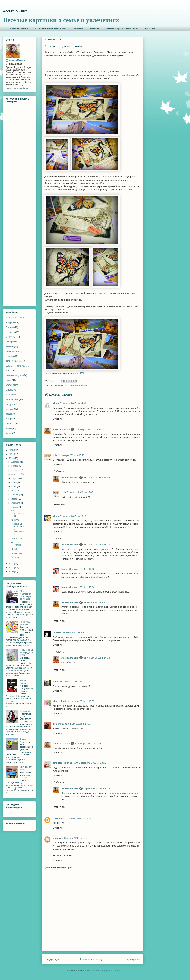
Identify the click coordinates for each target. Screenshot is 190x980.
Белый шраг (17, 553)
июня (14, 486)
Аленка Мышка (61, 429)
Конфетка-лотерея (25, 623)
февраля (16, 503)
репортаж (10, 404)
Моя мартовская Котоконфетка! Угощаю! (26, 595)
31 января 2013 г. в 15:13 (71, 455)
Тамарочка (25, 711)
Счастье (24, 739)
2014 (12, 454)
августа (15, 478)
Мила (56, 403)
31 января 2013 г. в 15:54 (97, 602)
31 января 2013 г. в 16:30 (81, 701)
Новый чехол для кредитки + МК (26, 652)
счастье (9, 424)
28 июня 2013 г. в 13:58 (76, 838)
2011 (12, 568)
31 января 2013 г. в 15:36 (81, 587)
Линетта (15, 520)
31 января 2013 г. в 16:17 (72, 682)
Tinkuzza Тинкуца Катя (65, 763)
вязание (10, 346)
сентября (16, 474)
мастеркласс (12, 385)
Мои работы (71, 386)
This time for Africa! (26, 768)
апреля (15, 495)
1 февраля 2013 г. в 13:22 (93, 763)
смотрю (9, 419)
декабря (16, 462)
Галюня (57, 632)
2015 (12, 450)
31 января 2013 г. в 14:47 (88, 429)
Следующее (52, 959)
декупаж (10, 356)
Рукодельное (17, 538)
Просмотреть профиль (17, 88)
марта (15, 499)
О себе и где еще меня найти (51, 28)
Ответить (58, 419)
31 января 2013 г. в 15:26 (73, 516)
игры (8, 371)
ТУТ (82, 373)
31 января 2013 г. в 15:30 (97, 477)
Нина (56, 682)
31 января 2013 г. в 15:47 (80, 492)
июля (14, 482)
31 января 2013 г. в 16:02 (97, 658)
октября (16, 470)
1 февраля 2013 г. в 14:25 (78, 818)
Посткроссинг (12, 342)
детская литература (15, 366)
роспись (10, 409)
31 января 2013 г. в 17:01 (78, 724)
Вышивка (78, 28)
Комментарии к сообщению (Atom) (102, 971)
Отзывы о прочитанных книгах (122, 28)
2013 (12, 458)
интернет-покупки (14, 375)
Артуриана (11, 322)
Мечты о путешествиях (18, 513)
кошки (9, 380)
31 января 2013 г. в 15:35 (81, 569)
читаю (9, 428)
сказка (9, 414)
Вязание (95, 28)
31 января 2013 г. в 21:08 (88, 744)
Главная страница (19, 28)
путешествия (12, 399)
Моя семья (11, 337)
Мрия (56, 516)
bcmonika (58, 724)
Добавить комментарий (59, 868)
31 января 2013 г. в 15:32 (97, 545)
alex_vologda (60, 701)
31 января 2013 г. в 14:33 (73, 403)
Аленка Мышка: (16, 11)
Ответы (60, 471)
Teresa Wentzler (13, 318)
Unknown (58, 818)
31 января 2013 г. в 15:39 (75, 632)
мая (14, 491)
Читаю (14, 549)
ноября (15, 466)
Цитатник (150, 28)
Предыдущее (132, 959)
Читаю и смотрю (16, 544)
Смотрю (15, 557)
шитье (9, 433)
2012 (12, 564)
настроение (11, 395)
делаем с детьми (14, 361)
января (15, 507)
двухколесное (12, 351)
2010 (12, 572)
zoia (55, 455)
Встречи (10, 327)
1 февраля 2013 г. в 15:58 (97, 788)
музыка (83, 386)
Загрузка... (11, 813)
